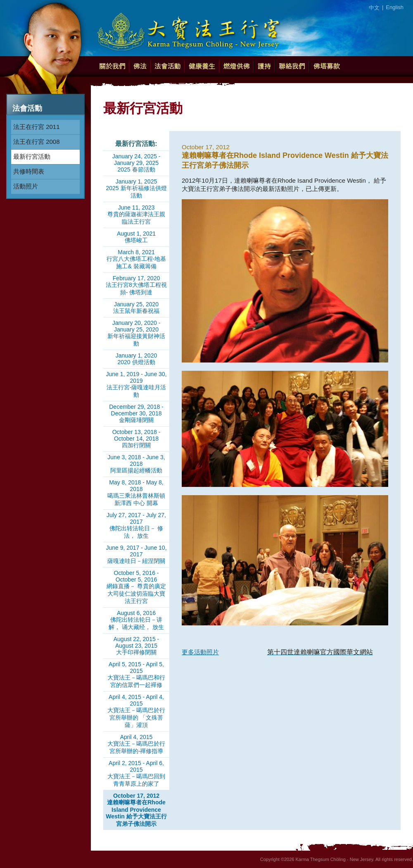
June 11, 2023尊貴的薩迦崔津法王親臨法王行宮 (136, 215)
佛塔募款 (327, 67)
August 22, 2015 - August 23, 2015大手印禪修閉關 (136, 646)
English (395, 7)
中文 (374, 8)
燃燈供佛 (236, 67)
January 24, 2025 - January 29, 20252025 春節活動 (136, 163)
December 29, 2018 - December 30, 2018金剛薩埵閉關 (136, 413)
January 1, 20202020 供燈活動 (136, 359)
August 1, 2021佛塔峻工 (136, 237)
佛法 (140, 67)
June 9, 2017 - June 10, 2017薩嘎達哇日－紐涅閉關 (136, 554)
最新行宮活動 (32, 156)
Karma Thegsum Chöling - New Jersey (188, 29)
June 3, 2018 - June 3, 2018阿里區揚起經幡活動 (136, 464)
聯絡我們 (292, 67)
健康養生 (202, 67)
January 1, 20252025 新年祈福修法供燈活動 (136, 188)
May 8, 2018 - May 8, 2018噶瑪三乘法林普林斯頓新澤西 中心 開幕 (136, 493)
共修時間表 (29, 171)
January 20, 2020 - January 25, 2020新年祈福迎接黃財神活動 (136, 333)
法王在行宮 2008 (37, 142)
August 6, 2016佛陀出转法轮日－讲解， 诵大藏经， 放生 (136, 620)
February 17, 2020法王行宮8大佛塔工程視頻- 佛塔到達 (136, 285)
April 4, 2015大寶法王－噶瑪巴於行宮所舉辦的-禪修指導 (136, 744)
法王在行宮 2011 (37, 127)
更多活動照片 (200, 652)
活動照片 (26, 186)
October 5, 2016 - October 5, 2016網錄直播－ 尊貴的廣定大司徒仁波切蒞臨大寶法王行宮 (136, 587)
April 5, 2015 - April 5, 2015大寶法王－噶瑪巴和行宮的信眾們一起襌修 (136, 675)
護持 (264, 67)
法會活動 (168, 67)
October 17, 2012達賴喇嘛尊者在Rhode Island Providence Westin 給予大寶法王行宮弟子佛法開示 (136, 810)
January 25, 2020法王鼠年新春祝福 (136, 308)
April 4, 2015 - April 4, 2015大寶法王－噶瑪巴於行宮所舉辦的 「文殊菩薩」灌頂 (136, 711)
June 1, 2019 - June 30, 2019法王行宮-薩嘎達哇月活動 (136, 384)
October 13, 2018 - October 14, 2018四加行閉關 (136, 439)
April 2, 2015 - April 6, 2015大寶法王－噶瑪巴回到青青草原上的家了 (136, 773)
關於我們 (112, 67)
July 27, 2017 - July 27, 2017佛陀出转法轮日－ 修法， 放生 (136, 525)
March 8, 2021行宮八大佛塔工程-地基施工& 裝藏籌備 (136, 259)
